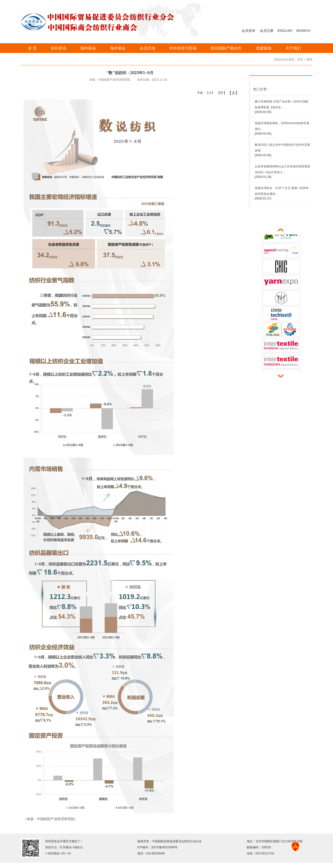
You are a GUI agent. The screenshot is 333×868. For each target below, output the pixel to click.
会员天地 (147, 48)
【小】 (209, 93)
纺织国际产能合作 (226, 48)
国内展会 (88, 48)
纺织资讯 (59, 48)
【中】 (220, 93)
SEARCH (303, 31)
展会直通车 (265, 221)
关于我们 (293, 48)
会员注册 (267, 31)
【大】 (231, 93)
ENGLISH (285, 31)
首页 (300, 60)
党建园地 (264, 48)
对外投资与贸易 (183, 48)
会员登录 (248, 31)
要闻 (309, 60)
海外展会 (118, 48)
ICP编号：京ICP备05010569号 (158, 847)
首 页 (32, 48)
